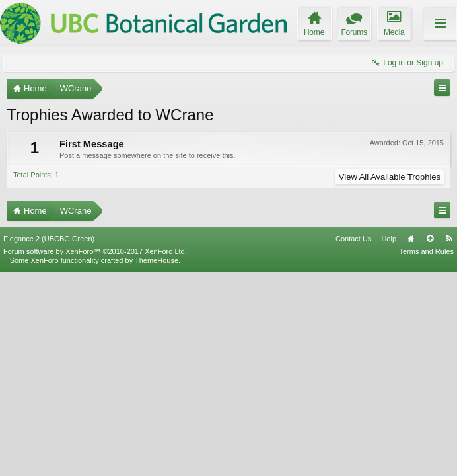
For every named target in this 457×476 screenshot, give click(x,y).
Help (389, 443)
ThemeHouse (157, 465)
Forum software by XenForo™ (95, 456)
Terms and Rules (426, 456)
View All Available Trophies (390, 177)
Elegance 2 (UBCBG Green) (49, 443)
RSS (449, 443)
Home (411, 443)
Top (430, 443)
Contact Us (353, 443)
